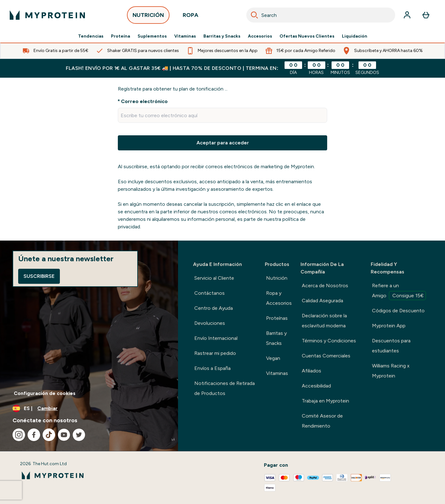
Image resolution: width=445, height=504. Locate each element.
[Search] (254, 15)
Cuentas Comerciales (326, 356)
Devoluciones (210, 323)
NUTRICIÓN (148, 17)
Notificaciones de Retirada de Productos (225, 388)
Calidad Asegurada (322, 301)
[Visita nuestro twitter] (79, 435)
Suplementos (152, 36)
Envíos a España (212, 368)
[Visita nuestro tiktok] (49, 435)
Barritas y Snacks (222, 36)
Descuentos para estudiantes (391, 346)
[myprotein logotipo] (47, 15)
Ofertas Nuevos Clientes (307, 36)
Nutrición (277, 278)
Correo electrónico (144, 101)
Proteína (120, 36)
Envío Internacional (216, 338)
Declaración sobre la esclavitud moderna (324, 321)
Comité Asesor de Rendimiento (322, 421)
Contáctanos (209, 293)
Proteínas (277, 318)
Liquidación (355, 36)
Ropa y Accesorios (279, 298)
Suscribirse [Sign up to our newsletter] (39, 276)
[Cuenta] (407, 15)
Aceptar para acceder (223, 143)
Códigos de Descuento (398, 311)
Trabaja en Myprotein (325, 401)
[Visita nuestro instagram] (19, 435)
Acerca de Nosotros (325, 286)
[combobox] (321, 15)
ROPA (191, 17)
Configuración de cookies (45, 393)
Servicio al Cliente (214, 278)
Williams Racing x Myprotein (391, 371)
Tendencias (91, 36)
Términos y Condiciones (329, 341)
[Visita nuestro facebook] (34, 435)
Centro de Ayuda (214, 308)
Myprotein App (389, 326)
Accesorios (260, 36)
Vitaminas (185, 36)
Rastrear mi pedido (215, 353)
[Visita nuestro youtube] (64, 435)
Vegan (273, 358)
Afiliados (311, 371)
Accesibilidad (316, 386)
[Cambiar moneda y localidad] (89, 408)
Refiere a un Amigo (399, 291)
